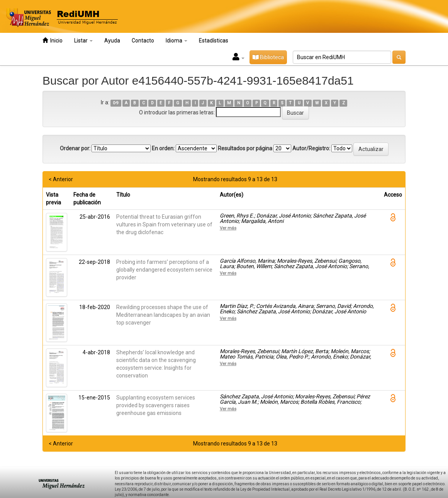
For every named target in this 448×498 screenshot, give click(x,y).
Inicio (53, 40)
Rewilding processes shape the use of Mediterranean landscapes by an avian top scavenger (163, 315)
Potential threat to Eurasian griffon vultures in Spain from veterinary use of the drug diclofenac (164, 224)
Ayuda (112, 41)
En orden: (163, 148)
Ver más (228, 228)
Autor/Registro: (311, 148)
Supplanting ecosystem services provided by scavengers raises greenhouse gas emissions (156, 405)
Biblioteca (268, 57)
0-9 (116, 103)
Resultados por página (245, 148)
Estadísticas (214, 41)
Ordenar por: (75, 148)
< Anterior (61, 179)
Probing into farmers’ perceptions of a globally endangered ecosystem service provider (164, 270)
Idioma (176, 41)
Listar (83, 41)
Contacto (143, 41)
